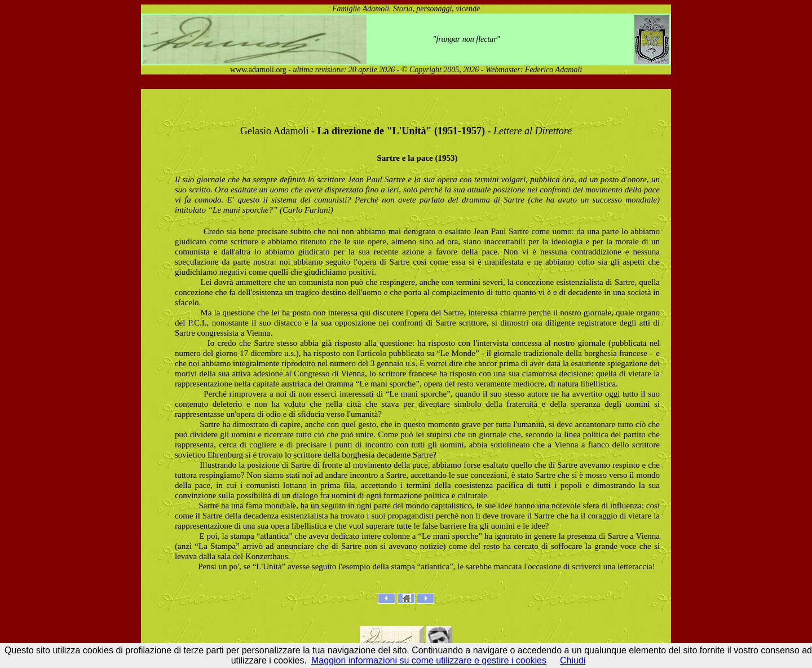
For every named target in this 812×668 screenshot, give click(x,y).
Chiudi (573, 660)
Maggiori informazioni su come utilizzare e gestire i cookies (429, 660)
